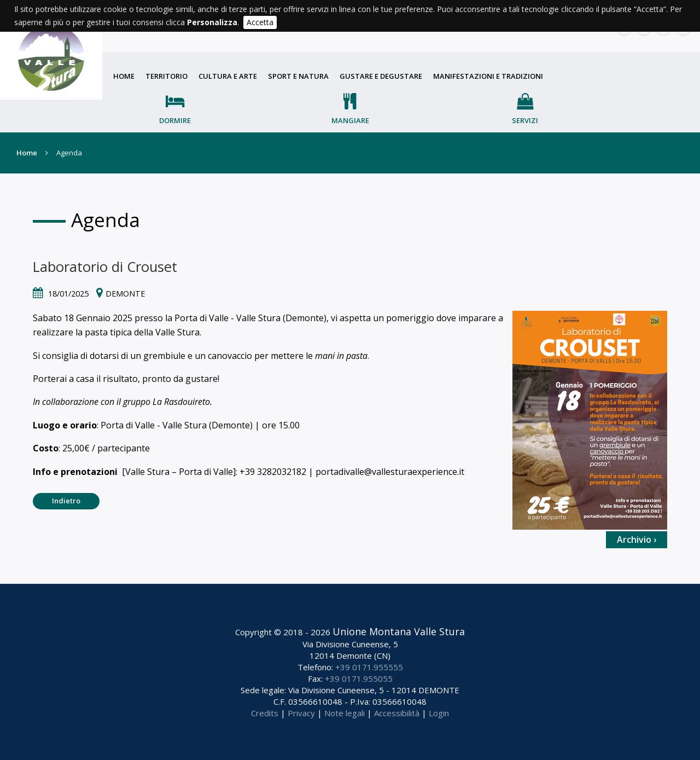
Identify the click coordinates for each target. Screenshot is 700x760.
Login (439, 713)
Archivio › (637, 539)
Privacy (301, 713)
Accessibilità (397, 713)
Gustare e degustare (381, 76)
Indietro (66, 501)
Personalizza (212, 22)
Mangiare (350, 120)
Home (124, 76)
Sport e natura (298, 76)
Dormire (175, 120)
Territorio (167, 76)
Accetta (260, 22)
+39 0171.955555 (369, 667)
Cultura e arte (228, 76)
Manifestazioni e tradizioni (488, 76)
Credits (265, 713)
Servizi (525, 120)
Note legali (345, 713)
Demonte (125, 294)
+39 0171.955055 (359, 678)
